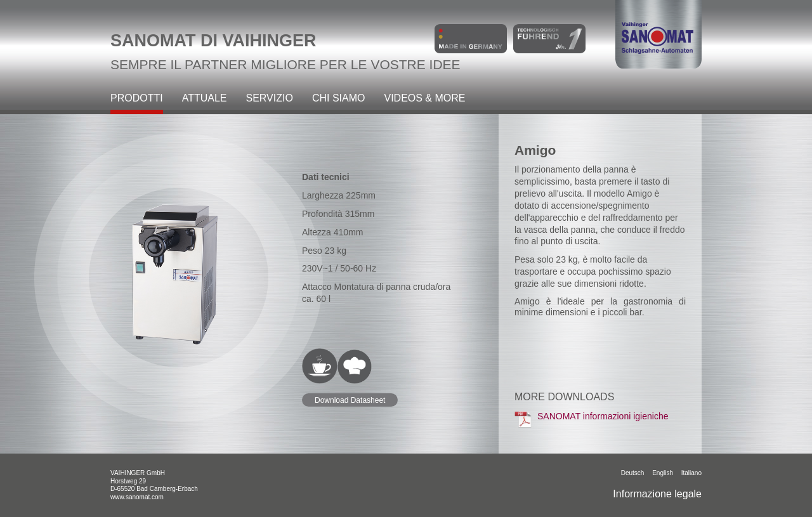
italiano (691, 473)
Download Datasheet (350, 400)
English (663, 473)
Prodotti (137, 98)
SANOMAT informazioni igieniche (591, 419)
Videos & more (424, 98)
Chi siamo (339, 98)
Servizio (270, 98)
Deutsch (633, 473)
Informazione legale (657, 494)
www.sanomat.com (137, 497)
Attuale (205, 98)
